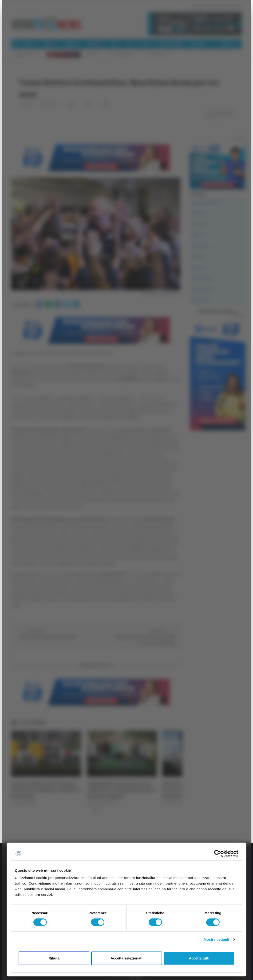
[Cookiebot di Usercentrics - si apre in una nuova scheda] (218, 853)
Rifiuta (54, 958)
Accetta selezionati (126, 958)
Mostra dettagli (216, 940)
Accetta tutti (199, 958)
